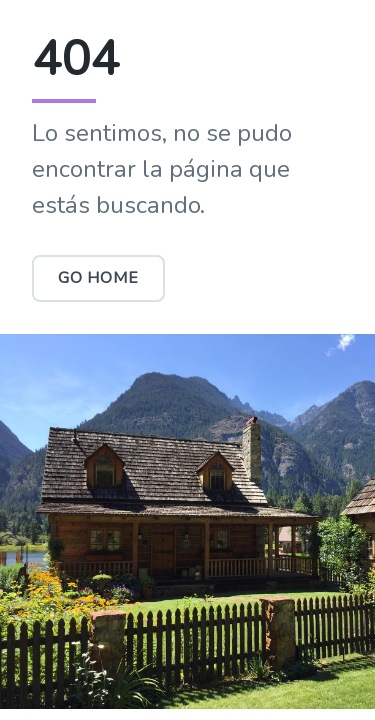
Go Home (98, 278)
